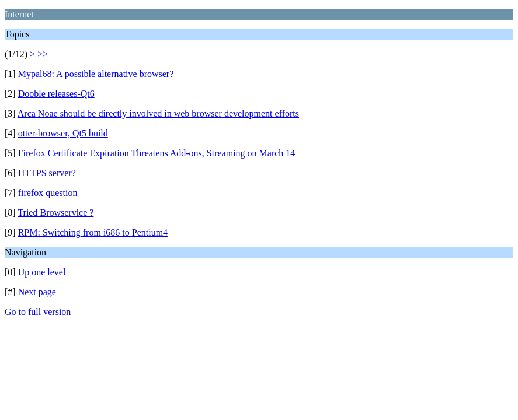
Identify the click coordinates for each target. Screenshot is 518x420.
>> (43, 54)
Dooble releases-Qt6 (56, 94)
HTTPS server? (47, 173)
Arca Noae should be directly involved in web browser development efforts (158, 113)
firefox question (48, 193)
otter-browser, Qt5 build (63, 133)
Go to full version (38, 312)
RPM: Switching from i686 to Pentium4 (93, 232)
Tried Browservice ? (55, 213)
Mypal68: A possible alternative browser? (96, 74)
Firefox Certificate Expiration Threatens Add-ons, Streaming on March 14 (157, 153)
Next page (37, 292)
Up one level (42, 272)
